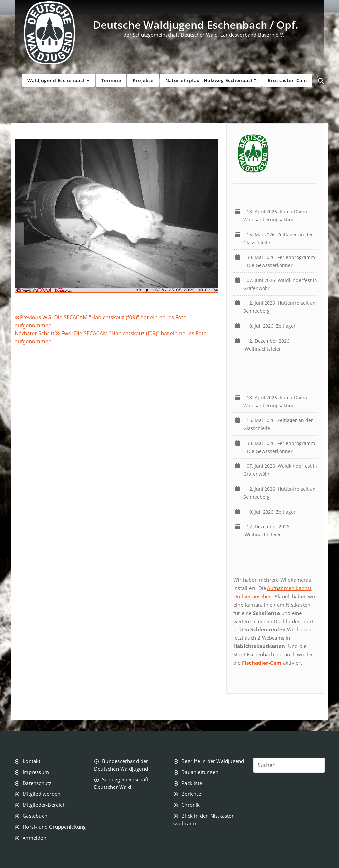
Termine (111, 80)
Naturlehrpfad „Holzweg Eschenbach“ (211, 80)
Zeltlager (272, 326)
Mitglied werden (41, 794)
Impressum (36, 772)
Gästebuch (35, 816)
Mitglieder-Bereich (44, 805)
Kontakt (31, 761)
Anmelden (34, 838)
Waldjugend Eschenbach (58, 80)
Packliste (192, 783)
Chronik (191, 805)
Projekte (143, 80)
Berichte (191, 794)
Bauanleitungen (200, 772)
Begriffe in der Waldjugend (213, 761)
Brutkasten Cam (287, 80)
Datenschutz (37, 783)
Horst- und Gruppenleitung (54, 827)
